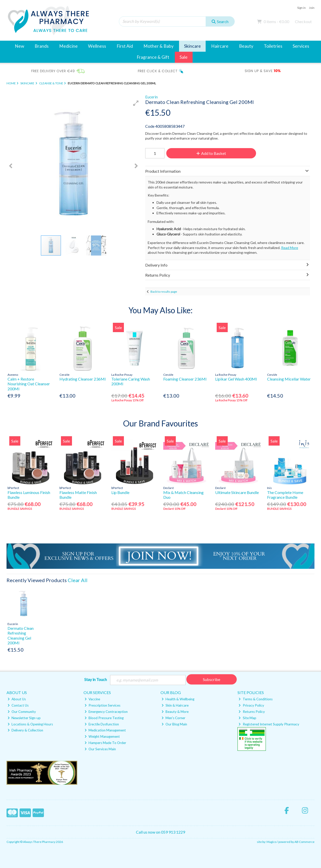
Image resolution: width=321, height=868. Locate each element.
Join (312, 8)
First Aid (125, 46)
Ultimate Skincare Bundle (237, 492)
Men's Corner (173, 718)
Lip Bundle (120, 492)
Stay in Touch (96, 679)
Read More (290, 248)
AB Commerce (304, 842)
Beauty (246, 46)
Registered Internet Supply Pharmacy (269, 724)
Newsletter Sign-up (24, 718)
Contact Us (18, 706)
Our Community (22, 712)
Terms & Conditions (255, 699)
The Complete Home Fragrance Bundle (285, 495)
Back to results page (164, 292)
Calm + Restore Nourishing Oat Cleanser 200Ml (29, 384)
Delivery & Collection (25, 730)
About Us (17, 699)
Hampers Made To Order (105, 743)
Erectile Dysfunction (102, 724)
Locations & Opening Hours (30, 724)
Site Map (247, 718)
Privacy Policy (251, 706)
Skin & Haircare (175, 706)
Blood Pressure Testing (104, 718)
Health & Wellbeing (178, 699)
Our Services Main (100, 749)
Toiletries (273, 46)
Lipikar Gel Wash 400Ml (236, 379)
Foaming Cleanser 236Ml (185, 379)
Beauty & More (175, 712)
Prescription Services (102, 706)
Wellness (97, 46)
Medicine (68, 46)
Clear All (78, 580)
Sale (184, 57)
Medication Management (105, 730)
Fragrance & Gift (153, 57)
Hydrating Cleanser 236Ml (83, 379)
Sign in (301, 8)
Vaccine (92, 699)
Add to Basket (210, 153)
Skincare (192, 46)
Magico (271, 842)
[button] (136, 103)
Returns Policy (252, 712)
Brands (42, 46)
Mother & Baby (158, 46)
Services (301, 46)
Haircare (220, 46)
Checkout (303, 21)
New (19, 46)
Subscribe (212, 679)
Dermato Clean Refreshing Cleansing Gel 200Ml (21, 635)
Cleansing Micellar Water (289, 379)
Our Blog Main (174, 724)
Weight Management (102, 737)
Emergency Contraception (106, 712)
